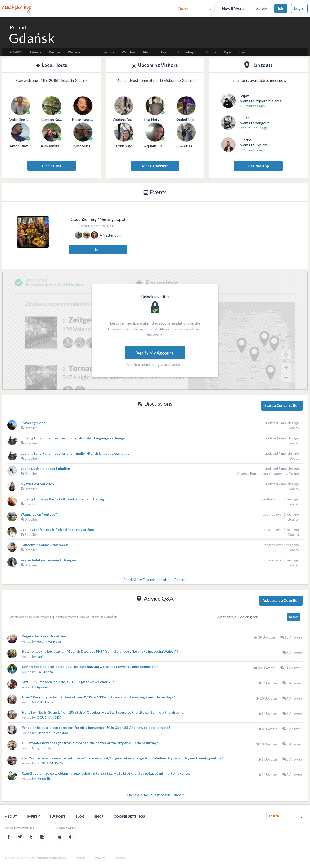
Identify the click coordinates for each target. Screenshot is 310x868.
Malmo (148, 52)
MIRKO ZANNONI (51, 763)
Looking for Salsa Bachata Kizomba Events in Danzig (62, 499)
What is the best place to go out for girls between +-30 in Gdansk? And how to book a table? (96, 728)
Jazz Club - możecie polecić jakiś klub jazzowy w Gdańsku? (68, 682)
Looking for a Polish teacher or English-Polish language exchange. (73, 438)
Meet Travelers (155, 166)
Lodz (91, 52)
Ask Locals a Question (281, 600)
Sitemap (120, 858)
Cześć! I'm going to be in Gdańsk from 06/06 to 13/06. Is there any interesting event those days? (98, 697)
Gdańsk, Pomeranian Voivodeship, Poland (268, 474)
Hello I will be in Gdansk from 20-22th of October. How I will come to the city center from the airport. (103, 712)
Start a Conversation (282, 405)
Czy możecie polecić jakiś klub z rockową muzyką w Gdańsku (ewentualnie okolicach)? (90, 667)
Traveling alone (33, 423)
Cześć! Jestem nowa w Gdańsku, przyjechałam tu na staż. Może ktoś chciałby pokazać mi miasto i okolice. (106, 773)
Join (281, 8)
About (11, 816)
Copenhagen (188, 52)
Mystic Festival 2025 (37, 484)
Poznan (54, 52)
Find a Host (52, 166)
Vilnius (211, 52)
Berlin (166, 52)
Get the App (258, 166)
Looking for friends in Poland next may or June (58, 529)
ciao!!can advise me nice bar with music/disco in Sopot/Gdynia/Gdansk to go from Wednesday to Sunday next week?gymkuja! (122, 758)
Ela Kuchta (45, 672)
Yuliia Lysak (45, 702)
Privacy (100, 858)
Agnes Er (43, 778)
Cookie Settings (129, 816)
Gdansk (35, 52)
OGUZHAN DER (49, 717)
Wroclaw (128, 52)
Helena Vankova (49, 641)
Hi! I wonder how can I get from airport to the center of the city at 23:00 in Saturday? (90, 743)
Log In (299, 8)
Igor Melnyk (46, 748)
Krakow (244, 52)
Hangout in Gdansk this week (44, 545)
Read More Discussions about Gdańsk (155, 580)
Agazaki (42, 687)
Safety (262, 8)
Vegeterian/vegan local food (45, 636)
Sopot (294, 458)
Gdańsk (293, 428)
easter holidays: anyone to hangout (49, 560)
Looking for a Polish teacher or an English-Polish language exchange (75, 453)
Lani (40, 656)
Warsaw (74, 52)
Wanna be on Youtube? (39, 514)
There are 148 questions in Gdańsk (155, 795)
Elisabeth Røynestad (52, 733)
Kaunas (108, 52)
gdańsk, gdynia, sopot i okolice (45, 468)
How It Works (234, 8)
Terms (81, 858)
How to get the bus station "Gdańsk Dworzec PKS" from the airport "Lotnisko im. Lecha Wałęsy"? (100, 651)
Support (58, 816)
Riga (227, 52)
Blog (80, 816)
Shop (99, 816)
